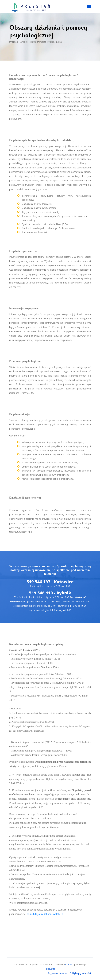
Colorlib (69, 964)
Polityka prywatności (80, 973)
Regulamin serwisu (57, 973)
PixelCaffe (50, 969)
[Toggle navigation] (89, 7)
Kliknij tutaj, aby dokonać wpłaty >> (45, 914)
